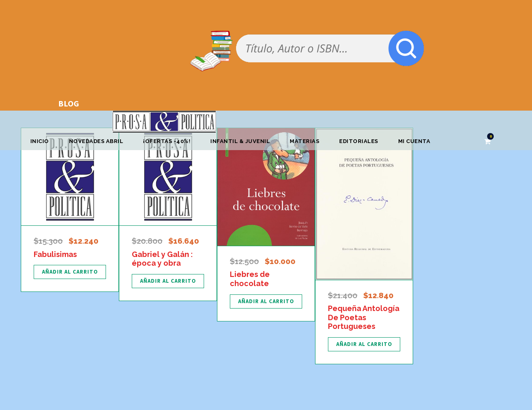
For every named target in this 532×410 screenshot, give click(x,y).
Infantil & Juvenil (240, 141)
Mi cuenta (414, 141)
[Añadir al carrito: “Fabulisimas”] (70, 272)
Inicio (40, 141)
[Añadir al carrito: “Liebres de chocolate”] (266, 301)
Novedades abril (96, 141)
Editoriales (359, 141)
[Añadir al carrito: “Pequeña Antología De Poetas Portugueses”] (364, 344)
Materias (304, 141)
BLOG (69, 103)
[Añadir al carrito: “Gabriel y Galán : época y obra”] (168, 281)
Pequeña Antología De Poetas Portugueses (364, 317)
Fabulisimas (55, 254)
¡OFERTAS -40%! (167, 141)
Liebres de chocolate (250, 279)
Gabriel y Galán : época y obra (162, 259)
